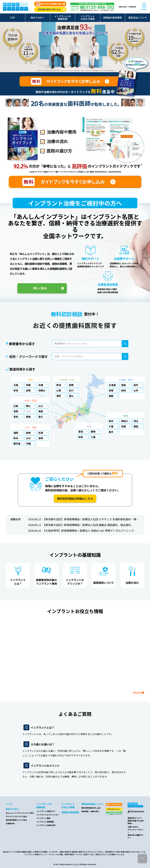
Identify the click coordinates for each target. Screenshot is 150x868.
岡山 (28, 406)
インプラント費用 (43, 818)
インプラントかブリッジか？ (48, 815)
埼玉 (136, 421)
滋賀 (28, 390)
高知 (16, 417)
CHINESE (132, 7)
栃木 (111, 432)
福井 (59, 396)
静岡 (93, 432)
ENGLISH (123, 7)
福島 (111, 396)
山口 (41, 406)
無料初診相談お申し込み (91, 808)
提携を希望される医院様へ (135, 822)
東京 (111, 421)
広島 (16, 406)
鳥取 (16, 411)
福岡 (16, 433)
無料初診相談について (92, 804)
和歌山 (42, 390)
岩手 (136, 385)
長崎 (28, 433)
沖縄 (28, 443)
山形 (136, 390)
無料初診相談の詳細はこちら (75, 498)
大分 (28, 438)
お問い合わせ (133, 827)
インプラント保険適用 (45, 822)
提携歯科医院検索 (112, 18)
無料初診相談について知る (16, 820)
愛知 (81, 432)
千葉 (111, 426)
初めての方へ (37, 18)
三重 (93, 437)
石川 (71, 390)
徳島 (41, 411)
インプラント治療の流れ (46, 825)
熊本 (16, 438)
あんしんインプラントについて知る (20, 813)
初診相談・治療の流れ (90, 811)
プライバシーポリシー (135, 831)
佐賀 (41, 433)
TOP (13, 18)
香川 (41, 417)
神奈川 (125, 421)
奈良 (16, 390)
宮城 (111, 390)
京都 (28, 385)
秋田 (123, 390)
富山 (71, 396)
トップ (9, 804)
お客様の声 (10, 823)
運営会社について (138, 18)
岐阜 (81, 437)
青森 (123, 385)
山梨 (59, 390)
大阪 (16, 385)
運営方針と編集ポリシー (135, 836)
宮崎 (41, 438)
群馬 (136, 426)
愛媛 (28, 417)
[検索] (125, 344)
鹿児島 (17, 443)
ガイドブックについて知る (16, 816)
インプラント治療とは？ (46, 811)
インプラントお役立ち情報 (88, 18)
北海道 (112, 385)
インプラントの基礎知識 (63, 18)
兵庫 (41, 385)
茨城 (123, 426)
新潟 (59, 385)
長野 (71, 385)
